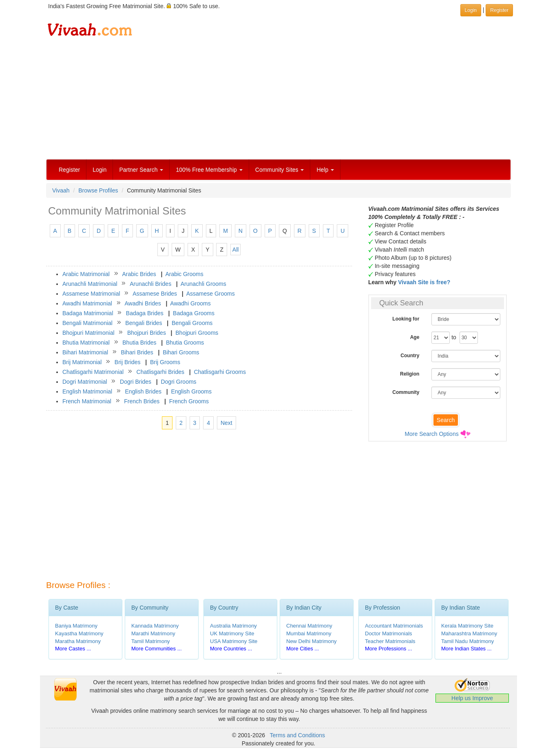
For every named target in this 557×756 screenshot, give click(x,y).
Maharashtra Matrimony (469, 633)
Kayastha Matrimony (79, 633)
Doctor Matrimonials (389, 633)
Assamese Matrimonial (91, 294)
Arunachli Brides (150, 284)
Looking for (406, 319)
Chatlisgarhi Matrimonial (93, 372)
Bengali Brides (144, 323)
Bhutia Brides (139, 343)
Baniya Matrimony (76, 626)
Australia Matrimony (233, 626)
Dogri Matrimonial (85, 382)
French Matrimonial (87, 401)
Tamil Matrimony (151, 641)
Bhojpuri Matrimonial (88, 333)
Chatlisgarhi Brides (161, 372)
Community (406, 392)
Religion (410, 374)
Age (415, 337)
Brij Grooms (165, 362)
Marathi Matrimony (153, 633)
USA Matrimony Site (234, 641)
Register (69, 170)
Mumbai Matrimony (309, 633)
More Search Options (431, 434)
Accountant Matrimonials (394, 626)
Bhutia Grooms (185, 343)
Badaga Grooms (194, 313)
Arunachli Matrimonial (90, 284)
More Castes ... (73, 649)
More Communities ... (157, 649)
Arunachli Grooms (203, 284)
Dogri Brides (136, 382)
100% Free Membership (209, 170)
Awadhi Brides (143, 303)
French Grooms (189, 401)
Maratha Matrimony (78, 641)
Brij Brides (128, 362)
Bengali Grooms (192, 323)
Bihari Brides (137, 352)
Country (410, 356)
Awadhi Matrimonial (87, 303)
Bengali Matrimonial (87, 323)
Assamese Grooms (211, 294)
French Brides (142, 401)
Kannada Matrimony (155, 626)
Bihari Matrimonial (85, 352)
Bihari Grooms (181, 352)
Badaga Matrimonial (88, 313)
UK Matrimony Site (232, 633)
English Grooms (191, 391)
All (236, 250)
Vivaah (61, 190)
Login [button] (471, 10)
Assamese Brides (155, 294)
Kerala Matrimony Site (467, 626)
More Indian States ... (466, 649)
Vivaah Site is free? (424, 282)
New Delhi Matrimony (312, 641)
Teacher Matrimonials (390, 641)
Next (227, 423)
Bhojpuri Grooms (197, 333)
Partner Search (141, 170)
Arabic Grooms (184, 274)
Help (325, 170)
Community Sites (280, 170)
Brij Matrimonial (82, 362)
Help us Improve (472, 698)
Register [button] (499, 10)
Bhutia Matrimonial (86, 343)
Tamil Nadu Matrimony (467, 641)
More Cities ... (303, 649)
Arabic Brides (139, 274)
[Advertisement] (278, 98)
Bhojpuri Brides (147, 333)
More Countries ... (231, 649)
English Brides (144, 391)
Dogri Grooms (178, 382)
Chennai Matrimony (309, 626)
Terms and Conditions (297, 735)
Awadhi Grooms (190, 303)
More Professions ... (389, 649)
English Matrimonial (87, 391)
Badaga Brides (145, 313)
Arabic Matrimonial (86, 274)
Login (99, 170)
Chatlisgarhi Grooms (220, 372)
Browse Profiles (98, 190)
